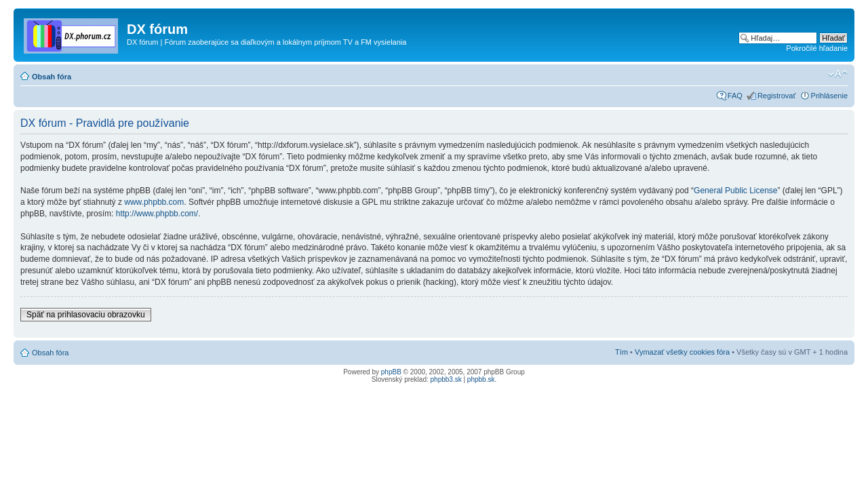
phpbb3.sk (446, 379)
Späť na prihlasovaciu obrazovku (86, 315)
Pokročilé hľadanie (817, 48)
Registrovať (777, 96)
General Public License (735, 191)
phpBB (391, 372)
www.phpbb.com (154, 202)
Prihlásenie (829, 96)
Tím (622, 352)
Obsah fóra (52, 77)
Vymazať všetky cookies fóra (682, 352)
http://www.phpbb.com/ (157, 214)
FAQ (735, 96)
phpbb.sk (481, 379)
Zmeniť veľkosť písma (838, 74)
